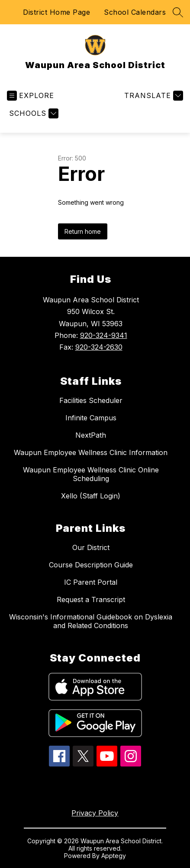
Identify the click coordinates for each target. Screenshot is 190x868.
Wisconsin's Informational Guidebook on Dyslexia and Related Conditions (91, 621)
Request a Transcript (91, 599)
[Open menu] (31, 96)
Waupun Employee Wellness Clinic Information (91, 452)
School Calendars (135, 12)
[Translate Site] (153, 96)
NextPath (91, 435)
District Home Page (56, 12)
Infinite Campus (91, 418)
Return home (83, 231)
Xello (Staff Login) (91, 496)
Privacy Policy (95, 813)
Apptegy (114, 856)
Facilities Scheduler (91, 400)
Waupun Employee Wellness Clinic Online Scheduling (91, 474)
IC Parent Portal (91, 582)
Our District (91, 547)
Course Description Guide (91, 565)
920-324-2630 (99, 347)
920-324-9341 (104, 335)
